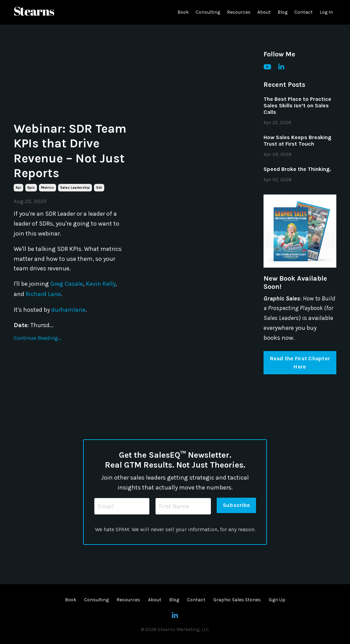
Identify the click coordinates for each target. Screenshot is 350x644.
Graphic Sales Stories (237, 600)
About (264, 12)
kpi (18, 188)
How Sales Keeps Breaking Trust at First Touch (297, 140)
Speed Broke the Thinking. (297, 169)
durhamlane (68, 309)
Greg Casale (67, 284)
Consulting (208, 12)
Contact (304, 12)
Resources (239, 12)
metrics (48, 188)
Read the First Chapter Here (300, 363)
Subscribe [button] (236, 505)
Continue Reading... (37, 337)
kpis (31, 188)
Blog (282, 12)
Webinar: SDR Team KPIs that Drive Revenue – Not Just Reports (70, 151)
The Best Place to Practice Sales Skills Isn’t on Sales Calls (297, 105)
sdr (99, 188)
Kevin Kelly (101, 284)
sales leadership (75, 188)
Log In (326, 12)
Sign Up (277, 600)
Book (183, 12)
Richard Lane (43, 294)
